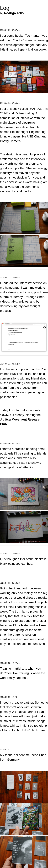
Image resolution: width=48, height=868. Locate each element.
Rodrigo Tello (14, 13)
